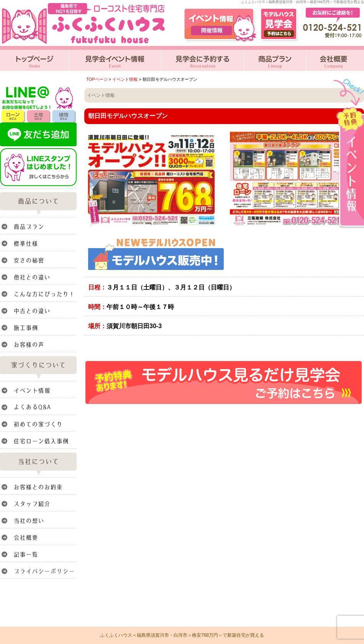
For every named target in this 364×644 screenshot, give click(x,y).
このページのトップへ (345, 416)
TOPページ (97, 79)
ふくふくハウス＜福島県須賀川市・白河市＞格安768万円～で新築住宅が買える (182, 635)
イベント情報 (125, 79)
